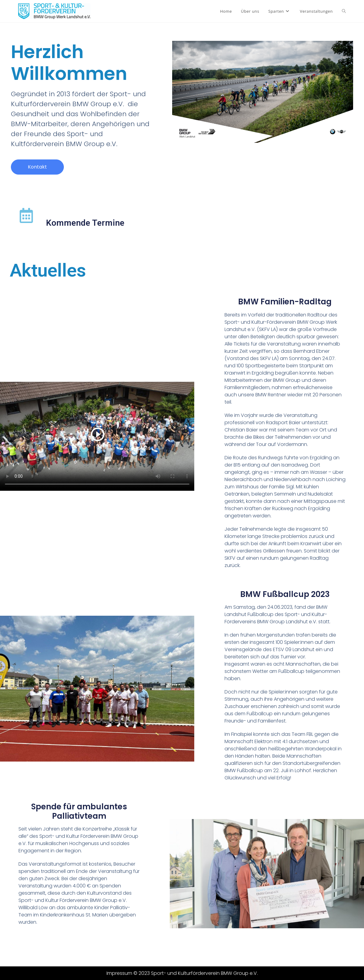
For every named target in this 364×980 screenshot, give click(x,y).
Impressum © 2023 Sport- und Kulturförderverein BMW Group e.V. (182, 973)
